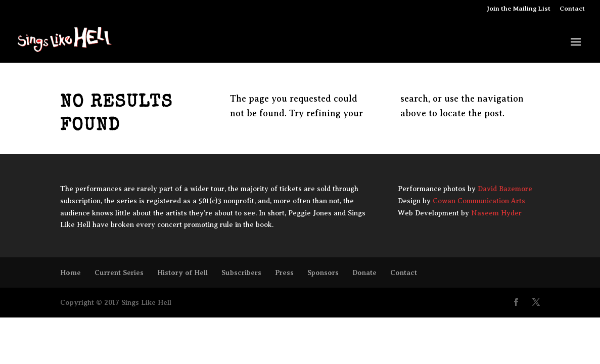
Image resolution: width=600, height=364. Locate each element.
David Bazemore (505, 189)
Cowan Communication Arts (479, 201)
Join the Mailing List (519, 9)
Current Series (119, 272)
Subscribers (241, 272)
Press (284, 272)
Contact (572, 9)
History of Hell (182, 272)
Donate (364, 272)
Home (71, 272)
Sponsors (323, 272)
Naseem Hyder (496, 213)
